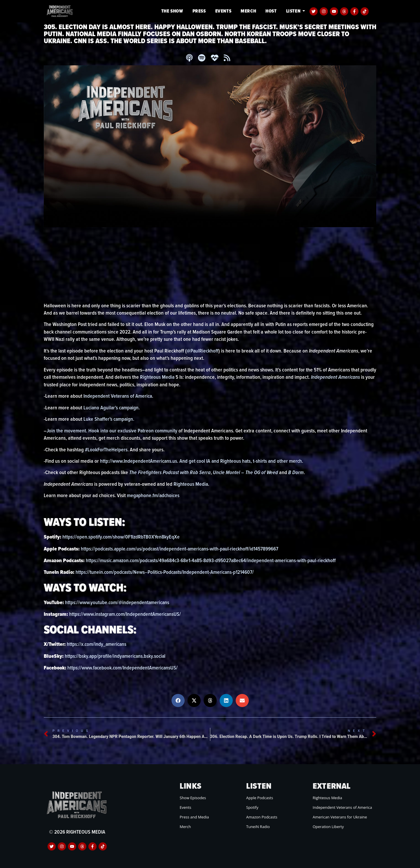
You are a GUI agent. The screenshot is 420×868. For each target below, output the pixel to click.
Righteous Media (158, 377)
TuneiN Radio (258, 827)
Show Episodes (193, 798)
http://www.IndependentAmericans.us (139, 461)
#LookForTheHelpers (106, 449)
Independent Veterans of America (118, 396)
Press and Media (194, 817)
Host (271, 11)
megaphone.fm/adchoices (154, 496)
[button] (178, 700)
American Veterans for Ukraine (340, 817)
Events (223, 11)
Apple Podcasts (260, 798)
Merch (248, 11)
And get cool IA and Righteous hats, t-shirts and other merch (242, 461)
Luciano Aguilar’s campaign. (112, 407)
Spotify (252, 807)
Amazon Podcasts (262, 817)
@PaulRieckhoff (203, 351)
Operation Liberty (328, 827)
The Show (172, 11)
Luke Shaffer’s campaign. (109, 419)
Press (199, 11)
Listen (294, 11)
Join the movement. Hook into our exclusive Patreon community (112, 431)
